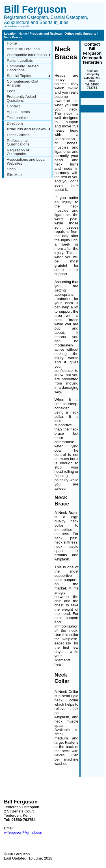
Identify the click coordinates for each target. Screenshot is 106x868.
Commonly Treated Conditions (23, 68)
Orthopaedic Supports (80, 34)
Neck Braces (13, 37)
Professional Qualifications (18, 142)
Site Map (14, 175)
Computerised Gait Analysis (22, 83)
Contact (13, 106)
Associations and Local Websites (26, 161)
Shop (11, 169)
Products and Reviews (46, 34)
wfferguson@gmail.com (24, 832)
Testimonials (17, 118)
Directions (15, 123)
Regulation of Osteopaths (18, 152)
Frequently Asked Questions (21, 98)
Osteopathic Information (27, 55)
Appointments (18, 112)
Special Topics (19, 76)
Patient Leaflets (20, 60)
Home (23, 34)
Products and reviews (26, 129)
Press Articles (18, 135)
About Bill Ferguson (23, 49)
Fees (11, 91)
